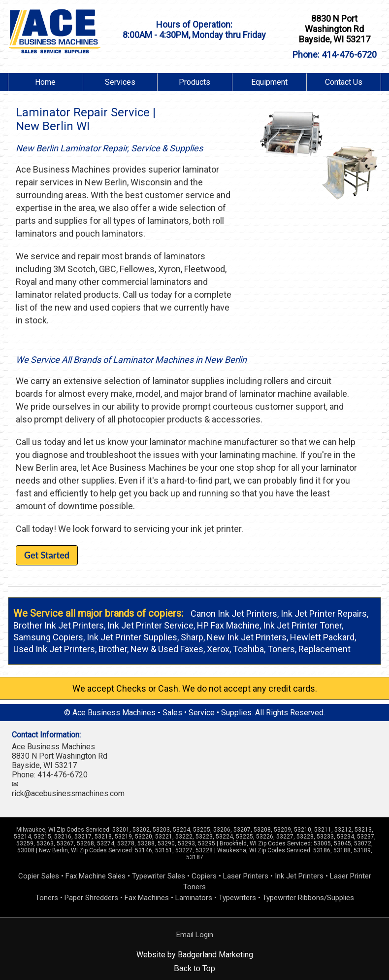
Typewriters (237, 898)
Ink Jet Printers (299, 876)
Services (120, 82)
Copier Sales (39, 876)
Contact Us (344, 82)
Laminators (194, 898)
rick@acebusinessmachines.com (68, 793)
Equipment (269, 82)
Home (45, 82)
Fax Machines (147, 898)
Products (194, 82)
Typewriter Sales (159, 876)
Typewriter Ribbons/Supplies (308, 898)
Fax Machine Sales (96, 876)
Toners (47, 898)
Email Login (195, 935)
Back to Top (194, 968)
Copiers (204, 876)
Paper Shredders (91, 898)
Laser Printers (246, 876)
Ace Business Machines (53, 747)
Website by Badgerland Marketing (195, 955)
